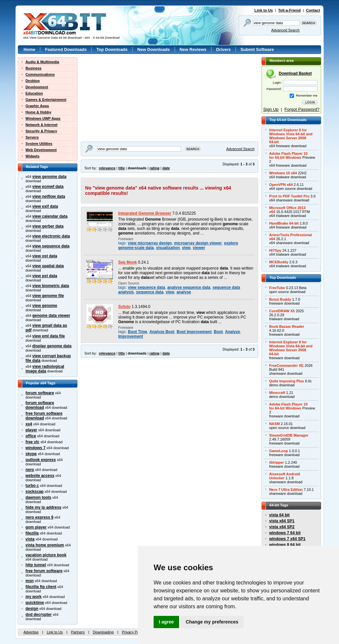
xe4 (29, 424)
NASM (274, 424)
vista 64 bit (279, 515)
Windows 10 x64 (283, 173)
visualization (168, 248)
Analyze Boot (162, 332)
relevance (107, 168)
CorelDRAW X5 (282, 311)
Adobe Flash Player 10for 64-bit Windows (288, 155)
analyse (184, 292)
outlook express (41, 460)
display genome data (52, 346)
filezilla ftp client (41, 587)
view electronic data (51, 236)
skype (31, 454)
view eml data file (49, 336)
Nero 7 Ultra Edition (286, 490)
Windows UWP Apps (43, 118)
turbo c (32, 486)
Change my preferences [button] (212, 622)
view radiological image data (45, 369)
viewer (199, 248)
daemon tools (38, 497)
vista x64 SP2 (282, 527)
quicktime (35, 603)
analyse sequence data (189, 287)
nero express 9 (39, 517)
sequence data (150, 292)
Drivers (223, 49)
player (31, 430)
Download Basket (295, 73)
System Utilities (39, 144)
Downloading (103, 632)
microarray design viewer (198, 243)
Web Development (41, 150)
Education (34, 93)
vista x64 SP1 (282, 521)
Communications (40, 74)
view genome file (48, 296)
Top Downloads (112, 49)
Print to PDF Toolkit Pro (289, 196)
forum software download (40, 405)
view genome (45, 306)
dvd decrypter (39, 615)
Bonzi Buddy (280, 299)
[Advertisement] (122, 99)
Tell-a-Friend (289, 10)
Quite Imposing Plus (287, 381)
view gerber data (48, 226)
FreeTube (277, 288)
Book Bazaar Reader (287, 326)
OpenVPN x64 (281, 185)
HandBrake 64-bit (284, 223)
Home (29, 49)
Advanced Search (285, 30)
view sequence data (51, 246)
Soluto (124, 307)
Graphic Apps (37, 106)
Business (33, 68)
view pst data (45, 276)
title (122, 168)
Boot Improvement (194, 332)
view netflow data (49, 196)
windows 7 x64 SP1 (287, 539)
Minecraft (277, 393)
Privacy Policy (133, 632)
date (166, 168)
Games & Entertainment (46, 100)
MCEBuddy (279, 262)
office (31, 436)
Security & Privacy (41, 131)
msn (30, 581)
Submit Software (257, 49)
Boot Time (137, 332)
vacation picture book (46, 555)
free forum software (44, 571)
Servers (32, 137)
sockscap (35, 492)
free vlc (32, 442)
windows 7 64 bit (285, 533)
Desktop (33, 81)
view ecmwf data (48, 187)
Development (37, 87)
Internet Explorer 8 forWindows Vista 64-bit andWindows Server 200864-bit (291, 136)
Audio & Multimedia (42, 62)
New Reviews (193, 49)
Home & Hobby (38, 112)
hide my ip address (43, 507)
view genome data (49, 177)
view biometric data (51, 286)
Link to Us (264, 10)
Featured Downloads (66, 49)
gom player (36, 527)
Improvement (131, 336)
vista (30, 539)
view (186, 248)
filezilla (32, 533)
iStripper (277, 462)
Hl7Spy (275, 250)
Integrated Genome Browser (145, 213)
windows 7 (35, 448)
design (32, 609)
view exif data (45, 206)
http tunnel (36, 565)
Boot (218, 332)
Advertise (31, 632)
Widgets (32, 156)
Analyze (233, 332)
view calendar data (50, 216)
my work (34, 597)
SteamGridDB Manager (289, 435)
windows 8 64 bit (285, 545)
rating (154, 168)
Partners (78, 632)
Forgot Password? (302, 109)
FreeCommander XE (286, 365)
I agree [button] (166, 622)
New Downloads (154, 49)
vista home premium (45, 545)
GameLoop (279, 451)
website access (40, 476)
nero (30, 470)
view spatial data (48, 266)
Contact (313, 10)
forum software (40, 393)
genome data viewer (51, 316)
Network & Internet (42, 125)
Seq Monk (127, 262)
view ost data (45, 256)
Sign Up (271, 109)
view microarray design (150, 243)
